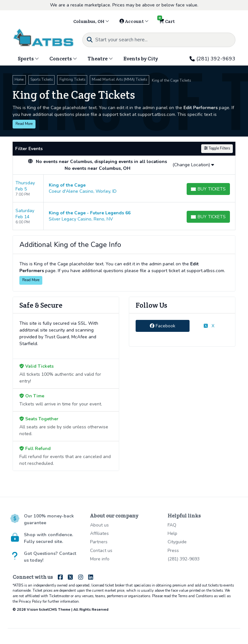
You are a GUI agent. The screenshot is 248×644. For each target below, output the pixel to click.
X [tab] (209, 326)
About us (99, 525)
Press (173, 551)
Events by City (141, 59)
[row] (124, 189)
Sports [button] (28, 59)
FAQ (172, 525)
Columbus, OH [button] (91, 21)
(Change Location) (193, 165)
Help (172, 533)
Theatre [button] (100, 59)
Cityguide (177, 542)
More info (100, 559)
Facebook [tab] (163, 326)
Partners (99, 542)
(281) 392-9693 (212, 59)
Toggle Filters (217, 148)
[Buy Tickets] (208, 189)
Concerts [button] (63, 59)
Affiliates (99, 533)
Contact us (101, 551)
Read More (24, 124)
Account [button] (134, 21)
